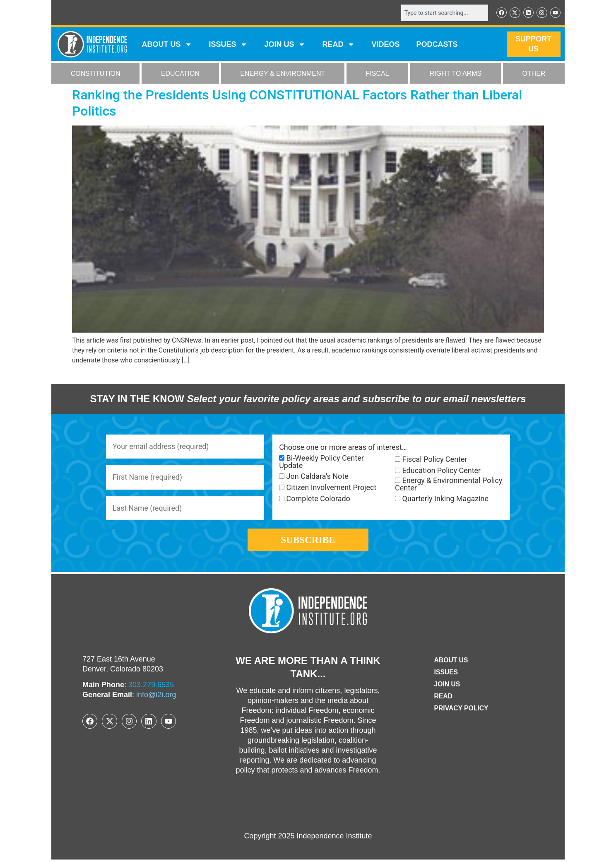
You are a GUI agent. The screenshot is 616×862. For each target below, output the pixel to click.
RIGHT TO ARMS (456, 74)
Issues (228, 45)
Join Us (447, 687)
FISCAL (378, 74)
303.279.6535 (151, 688)
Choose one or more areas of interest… (343, 447)
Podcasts (437, 45)
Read (443, 699)
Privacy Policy (461, 711)
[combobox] (443, 13)
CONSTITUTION (96, 74)
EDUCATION (180, 74)
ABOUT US (167, 45)
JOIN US (285, 45)
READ (338, 45)
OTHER (534, 74)
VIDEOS (385, 45)
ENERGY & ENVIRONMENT (283, 74)
